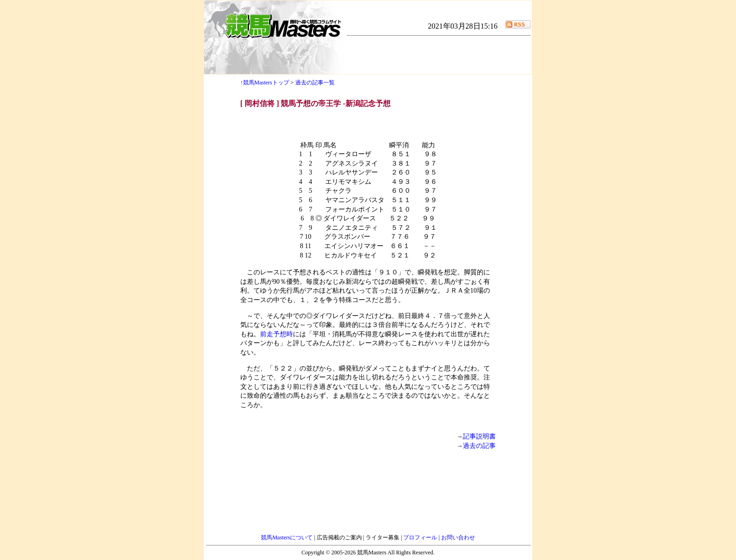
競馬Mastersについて (287, 537)
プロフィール (421, 537)
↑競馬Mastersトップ (265, 83)
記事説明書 (479, 436)
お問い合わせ (458, 537)
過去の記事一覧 (315, 83)
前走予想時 (276, 334)
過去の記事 (479, 446)
